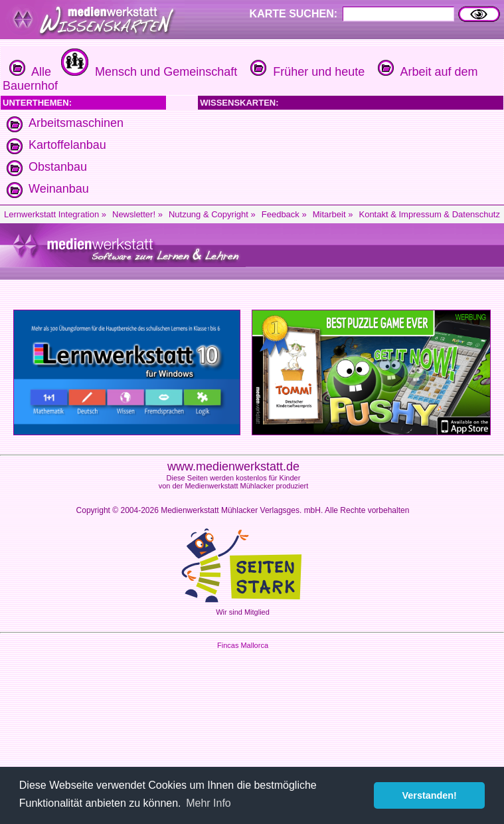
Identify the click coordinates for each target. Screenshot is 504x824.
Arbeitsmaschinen (76, 123)
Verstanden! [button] (430, 795)
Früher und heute (306, 72)
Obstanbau (58, 167)
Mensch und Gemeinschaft (147, 72)
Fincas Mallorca (243, 645)
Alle (30, 72)
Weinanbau (59, 189)
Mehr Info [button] (209, 803)
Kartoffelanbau (67, 145)
